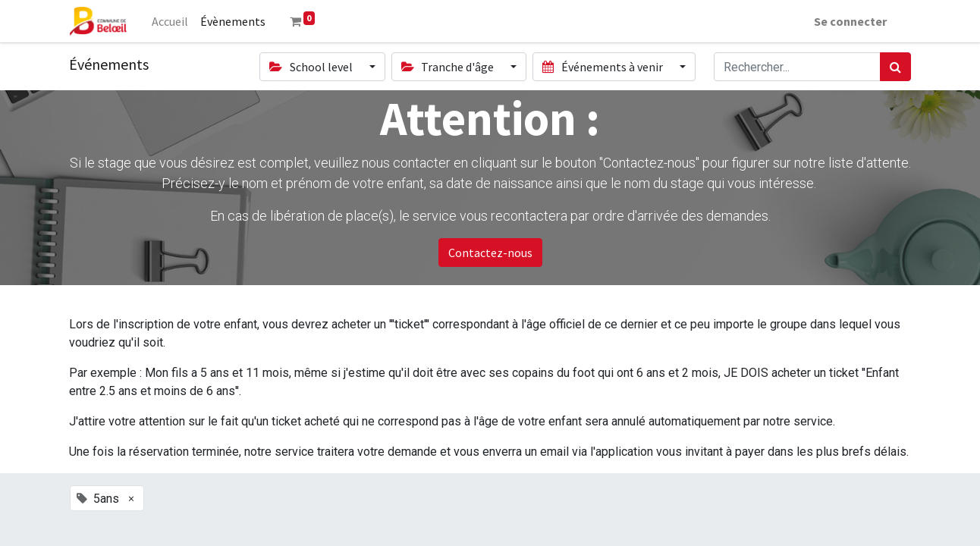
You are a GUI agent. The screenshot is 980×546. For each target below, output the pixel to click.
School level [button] (312, 67)
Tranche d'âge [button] (449, 67)
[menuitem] (170, 21)
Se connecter (850, 21)
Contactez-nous (490, 253)
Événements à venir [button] (603, 67)
